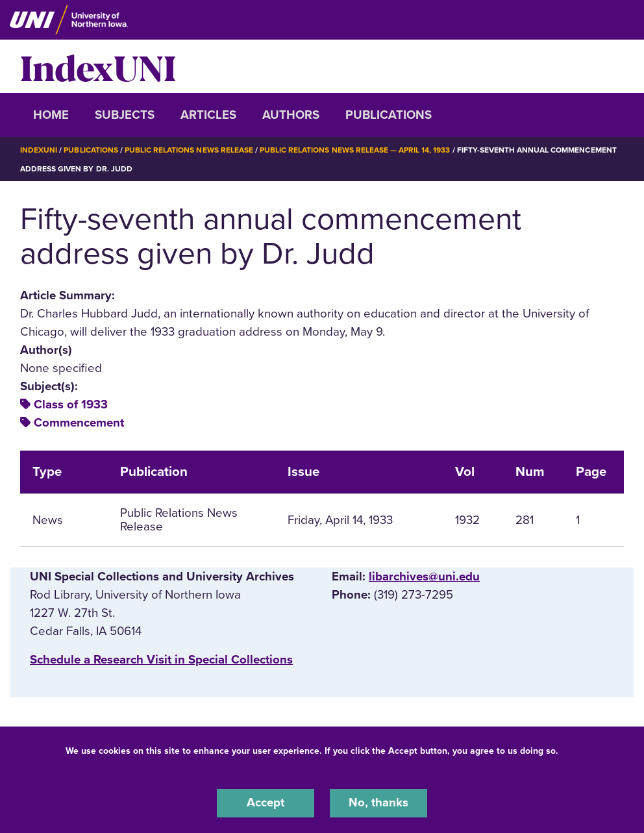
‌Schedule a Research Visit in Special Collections (161, 659)
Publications (389, 115)
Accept (266, 803)
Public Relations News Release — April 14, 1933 (355, 150)
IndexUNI (98, 66)
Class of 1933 (71, 404)
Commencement (79, 423)
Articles (208, 115)
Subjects (125, 115)
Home (51, 115)
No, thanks (378, 803)
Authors (291, 115)
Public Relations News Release (189, 150)
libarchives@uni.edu (424, 576)
